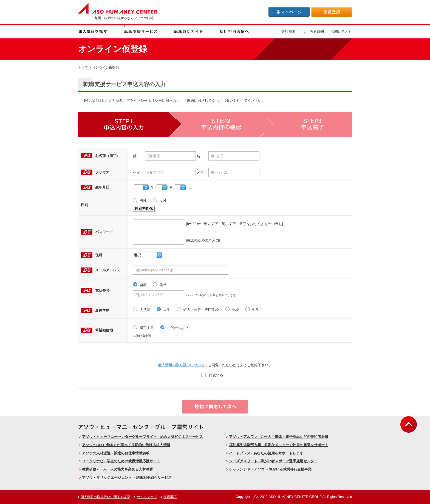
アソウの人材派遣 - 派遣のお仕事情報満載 (116, 453)
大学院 (142, 310)
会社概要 (288, 31)
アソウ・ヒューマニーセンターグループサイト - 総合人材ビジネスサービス (142, 437)
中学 (252, 310)
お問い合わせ (341, 31)
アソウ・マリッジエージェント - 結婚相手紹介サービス (127, 478)
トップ (83, 67)
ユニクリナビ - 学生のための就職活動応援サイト (121, 461)
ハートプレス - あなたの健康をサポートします (266, 453)
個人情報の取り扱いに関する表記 (105, 497)
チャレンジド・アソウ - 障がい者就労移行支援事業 (270, 469)
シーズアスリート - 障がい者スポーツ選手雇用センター (273, 461)
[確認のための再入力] (176, 240)
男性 (140, 201)
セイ (137, 172)
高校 (232, 310)
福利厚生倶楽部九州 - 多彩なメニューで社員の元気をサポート (279, 445)
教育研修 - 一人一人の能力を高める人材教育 (118, 469)
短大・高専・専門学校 (198, 310)
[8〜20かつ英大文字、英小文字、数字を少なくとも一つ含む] (208, 224)
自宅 (140, 285)
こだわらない (174, 328)
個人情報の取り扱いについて (181, 365)
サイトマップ (147, 497)
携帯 (160, 285)
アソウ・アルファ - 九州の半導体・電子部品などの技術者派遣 (279, 437)
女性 (160, 201)
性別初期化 (144, 209)
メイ (200, 172)
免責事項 (170, 497)
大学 (163, 310)
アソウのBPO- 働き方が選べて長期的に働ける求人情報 (126, 445)
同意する (212, 375)
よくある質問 (313, 31)
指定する (143, 328)
